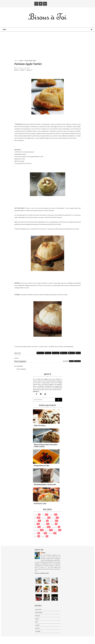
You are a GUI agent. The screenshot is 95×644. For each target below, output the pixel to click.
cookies (53, 518)
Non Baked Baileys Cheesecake (45, 484)
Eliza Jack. (48, 641)
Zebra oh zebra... (40, 425)
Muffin (35, 527)
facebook (77, 361)
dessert (36, 521)
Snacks (35, 537)
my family (44, 527)
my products (54, 527)
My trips (47, 530)
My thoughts (37, 530)
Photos (35, 533)
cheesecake (44, 518)
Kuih (35, 524)
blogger (66, 361)
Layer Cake (43, 524)
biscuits (36, 515)
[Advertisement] (48, 47)
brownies (52, 515)
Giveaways (52, 521)
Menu (5, 29)
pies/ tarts (50, 533)
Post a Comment (21, 369)
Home (16, 61)
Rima (44, 553)
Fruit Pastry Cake (40, 504)
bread (43, 515)
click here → (36, 391)
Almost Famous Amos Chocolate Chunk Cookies (46, 445)
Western (43, 537)
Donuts (44, 521)
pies (42, 533)
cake (35, 518)
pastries (56, 530)
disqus (71, 361)
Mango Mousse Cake (41, 466)
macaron (52, 524)
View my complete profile (42, 573)
